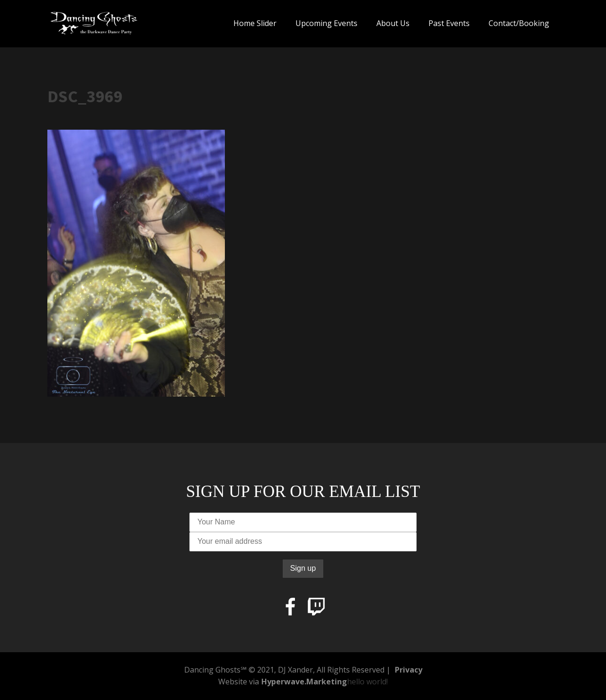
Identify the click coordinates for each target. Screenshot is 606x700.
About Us (393, 23)
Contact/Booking (519, 23)
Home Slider (255, 23)
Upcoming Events (326, 23)
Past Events (449, 23)
